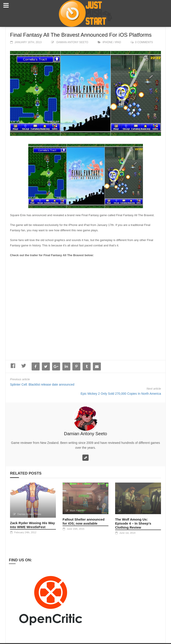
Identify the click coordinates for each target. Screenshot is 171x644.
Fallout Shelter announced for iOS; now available (83, 521)
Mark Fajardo (77, 511)
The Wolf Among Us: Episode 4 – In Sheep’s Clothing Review (133, 523)
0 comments (144, 42)
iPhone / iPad (112, 42)
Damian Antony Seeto (72, 42)
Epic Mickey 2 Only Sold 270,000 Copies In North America (121, 394)
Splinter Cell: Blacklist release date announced (42, 384)
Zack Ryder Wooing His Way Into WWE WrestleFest (33, 525)
